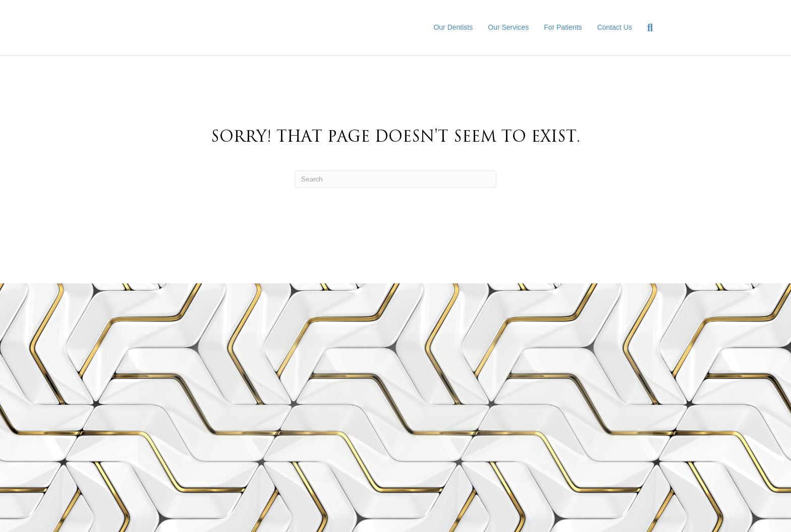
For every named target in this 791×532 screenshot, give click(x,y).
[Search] (646, 28)
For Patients (563, 27)
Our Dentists (453, 27)
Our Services (508, 27)
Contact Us (615, 27)
